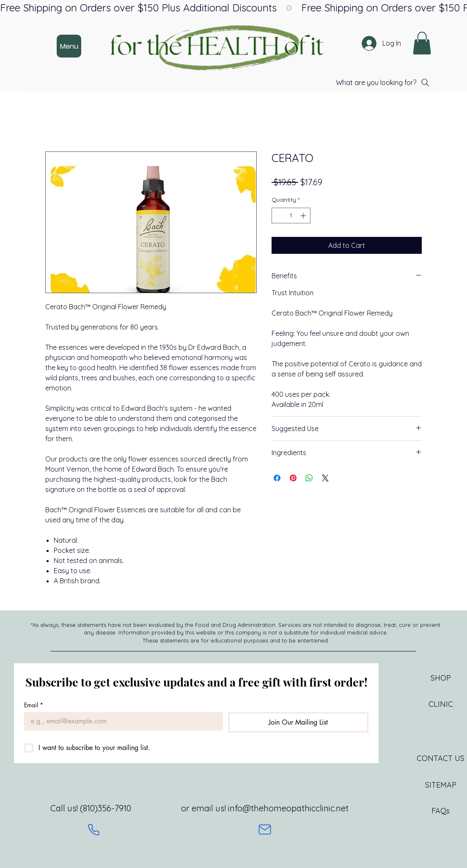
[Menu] (69, 46)
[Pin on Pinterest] (293, 478)
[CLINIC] (441, 704)
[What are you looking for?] (383, 82)
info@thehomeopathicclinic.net (288, 808)
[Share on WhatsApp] (309, 478)
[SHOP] (441, 678)
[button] (422, 43)
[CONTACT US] (441, 758)
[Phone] (94, 830)
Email (34, 705)
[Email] (121, 721)
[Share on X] (325, 478)
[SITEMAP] (441, 785)
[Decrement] (278, 216)
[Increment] (304, 216)
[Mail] (265, 830)
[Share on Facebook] (277, 478)
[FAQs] (441, 811)
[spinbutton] (291, 216)
